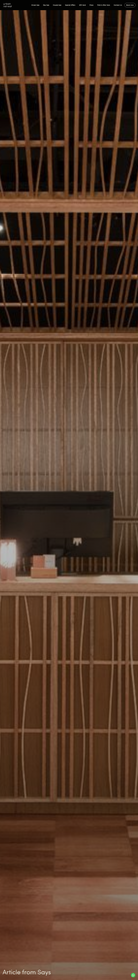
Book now (130, 5)
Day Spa (46, 5)
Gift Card (82, 5)
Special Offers (70, 5)
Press (91, 5)
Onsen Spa (35, 5)
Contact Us (118, 5)
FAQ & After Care (104, 5)
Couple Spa (57, 5)
